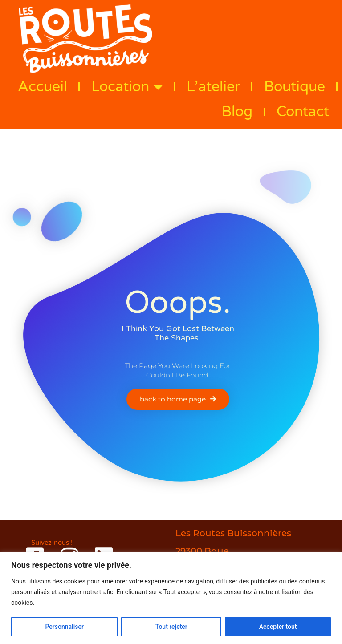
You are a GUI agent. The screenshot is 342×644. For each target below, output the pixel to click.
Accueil (43, 87)
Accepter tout (278, 627)
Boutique (295, 87)
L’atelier (213, 87)
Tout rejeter (171, 627)
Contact (303, 112)
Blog (237, 112)
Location (127, 87)
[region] (171, 598)
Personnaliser (64, 627)
